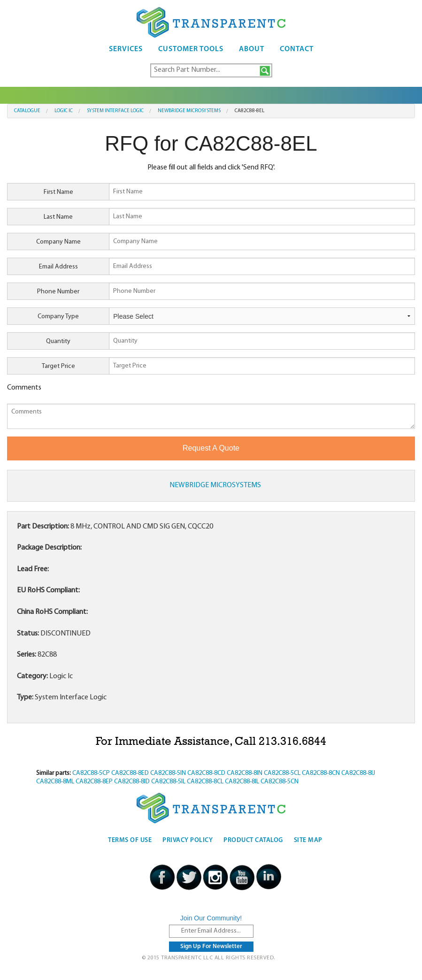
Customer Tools (191, 49)
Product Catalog (253, 840)
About (252, 49)
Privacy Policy (188, 840)
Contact (297, 49)
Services (126, 49)
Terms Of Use (130, 840)
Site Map (308, 840)
